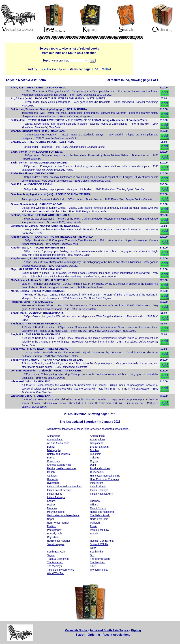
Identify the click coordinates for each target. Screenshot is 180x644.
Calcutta (95, 458)
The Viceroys (54, 566)
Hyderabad (53, 483)
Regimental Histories (59, 541)
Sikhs (93, 548)
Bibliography (54, 450)
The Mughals (97, 562)
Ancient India (97, 436)
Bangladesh (97, 443)
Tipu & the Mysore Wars (61, 570)
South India (96, 552)
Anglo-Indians (55, 439)
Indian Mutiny (55, 494)
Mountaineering (56, 512)
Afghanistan (54, 436)
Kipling (136, 630)
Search (80, 635)
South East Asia (56, 552)
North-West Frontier (58, 523)
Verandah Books (76, 630)
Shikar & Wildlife (99, 544)
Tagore (51, 555)
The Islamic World (100, 559)
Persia (94, 526)
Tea (92, 555)
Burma (51, 458)
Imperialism (97, 483)
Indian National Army (102, 494)
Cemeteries (54, 461)
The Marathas (55, 562)
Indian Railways (56, 497)
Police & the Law (99, 530)
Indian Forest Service (59, 490)
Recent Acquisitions (116, 635)
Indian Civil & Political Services (64, 486)
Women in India (99, 570)
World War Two (56, 573)
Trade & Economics (58, 559)
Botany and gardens (58, 454)
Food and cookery (100, 468)
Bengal (51, 447)
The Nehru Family (100, 515)
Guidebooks (97, 472)
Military (94, 505)
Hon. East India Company (104, 479)
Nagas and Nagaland (102, 512)
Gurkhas (52, 476)
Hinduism (52, 479)
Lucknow (95, 501)
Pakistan (95, 523)
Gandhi (51, 472)
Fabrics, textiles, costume (61, 468)
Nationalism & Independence (63, 515)
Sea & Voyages (56, 544)
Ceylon (94, 461)
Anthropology (97, 439)
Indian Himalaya (99, 490)
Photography (54, 530)
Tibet (93, 566)
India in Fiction (98, 486)
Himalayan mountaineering (105, 476)
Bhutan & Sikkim (99, 447)
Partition (52, 526)
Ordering (94, 635)
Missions (69, 61)
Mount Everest (98, 508)
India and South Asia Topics (109, 630)
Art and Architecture (58, 443)
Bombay (95, 450)
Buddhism (96, 454)
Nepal (51, 519)
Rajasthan (53, 537)
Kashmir (52, 501)
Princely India (55, 534)
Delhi (93, 465)
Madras (51, 505)
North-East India (99, 519)
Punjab (94, 534)
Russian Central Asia (102, 541)
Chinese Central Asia (59, 465)
